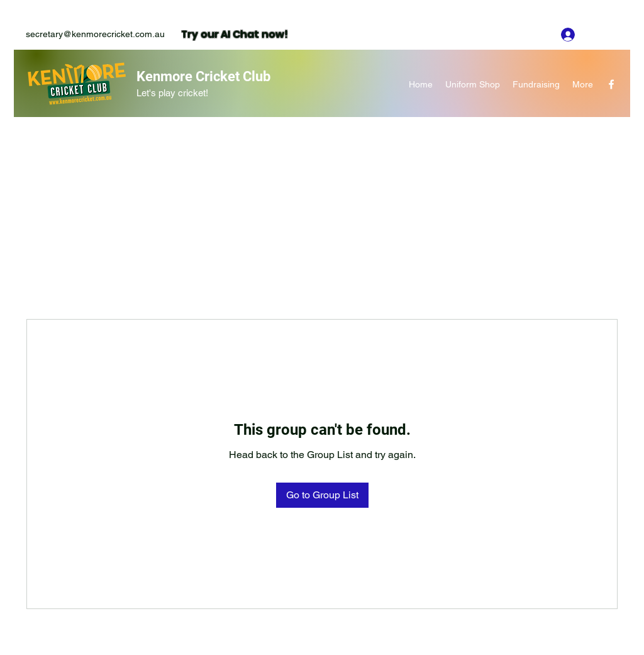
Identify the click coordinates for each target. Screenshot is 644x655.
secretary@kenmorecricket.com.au (95, 34)
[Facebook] (611, 84)
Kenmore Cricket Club (203, 76)
